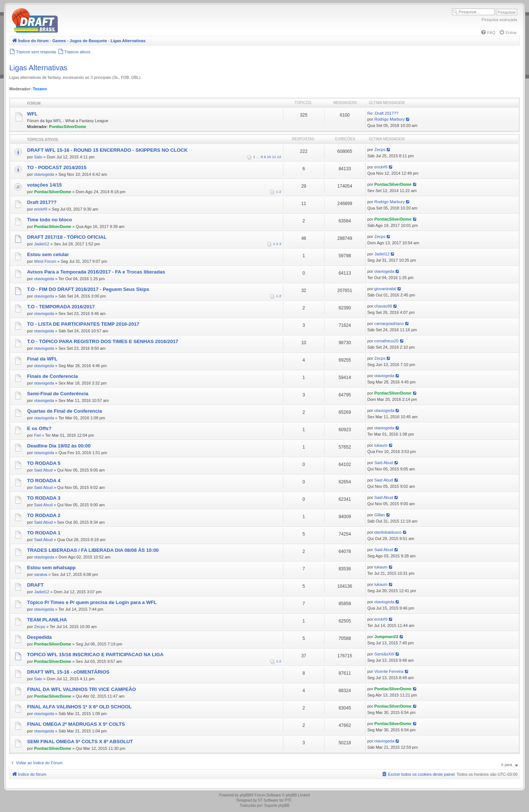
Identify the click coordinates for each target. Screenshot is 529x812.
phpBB (245, 795)
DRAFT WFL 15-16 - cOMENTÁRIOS (68, 672)
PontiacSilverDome (67, 127)
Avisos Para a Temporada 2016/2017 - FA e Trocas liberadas (96, 272)
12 (279, 157)
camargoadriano (389, 323)
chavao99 (383, 306)
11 (274, 157)
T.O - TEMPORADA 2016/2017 (61, 307)
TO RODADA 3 (44, 498)
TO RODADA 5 (44, 463)
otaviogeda (44, 174)
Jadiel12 (42, 244)
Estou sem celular (48, 254)
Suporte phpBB (277, 806)
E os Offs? (39, 428)
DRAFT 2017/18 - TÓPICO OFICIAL (67, 237)
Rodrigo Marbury (389, 119)
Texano (40, 89)
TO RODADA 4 (44, 481)
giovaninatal (385, 289)
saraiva (41, 574)
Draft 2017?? (42, 202)
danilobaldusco (388, 532)
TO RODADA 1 (44, 533)
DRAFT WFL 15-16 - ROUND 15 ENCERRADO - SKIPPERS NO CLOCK (107, 150)
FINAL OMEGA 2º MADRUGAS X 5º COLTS (76, 724)
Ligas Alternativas (38, 68)
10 (269, 157)
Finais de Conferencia (52, 376)
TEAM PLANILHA (47, 620)
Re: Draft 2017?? (383, 113)
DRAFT (35, 585)
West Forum (45, 261)
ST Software (268, 800)
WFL (32, 114)
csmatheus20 (386, 341)
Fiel (37, 435)
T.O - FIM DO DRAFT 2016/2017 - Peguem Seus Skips (88, 289)
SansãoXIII (384, 654)
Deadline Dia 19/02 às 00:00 (59, 446)
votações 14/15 (44, 185)
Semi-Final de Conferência (58, 394)
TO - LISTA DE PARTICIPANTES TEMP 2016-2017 (83, 324)
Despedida (39, 637)
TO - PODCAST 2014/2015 (57, 167)
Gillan (379, 515)
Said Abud (43, 470)
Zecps (380, 150)
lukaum (381, 445)
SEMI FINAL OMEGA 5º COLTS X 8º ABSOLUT (80, 741)
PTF (288, 800)
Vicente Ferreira (389, 671)
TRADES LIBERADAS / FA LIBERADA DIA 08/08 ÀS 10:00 (93, 550)
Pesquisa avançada (499, 20)
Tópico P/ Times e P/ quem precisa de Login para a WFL (92, 602)
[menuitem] (488, 33)
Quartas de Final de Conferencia (64, 411)
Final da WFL (42, 359)
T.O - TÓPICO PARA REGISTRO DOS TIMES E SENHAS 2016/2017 (103, 341)
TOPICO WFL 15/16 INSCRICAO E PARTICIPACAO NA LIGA (95, 655)
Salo (38, 157)
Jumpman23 (386, 637)
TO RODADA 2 (44, 515)
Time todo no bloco (49, 220)
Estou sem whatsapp (51, 568)
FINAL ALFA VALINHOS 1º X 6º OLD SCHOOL (79, 707)
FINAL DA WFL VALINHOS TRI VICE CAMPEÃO (81, 689)
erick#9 (381, 167)
